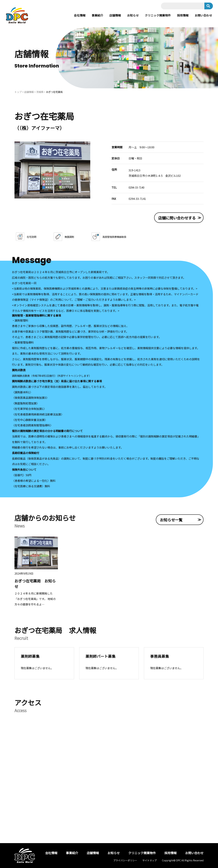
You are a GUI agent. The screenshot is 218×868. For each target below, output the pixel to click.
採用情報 (181, 15)
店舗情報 (111, 15)
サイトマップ (150, 860)
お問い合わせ (203, 15)
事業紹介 (92, 15)
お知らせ (129, 15)
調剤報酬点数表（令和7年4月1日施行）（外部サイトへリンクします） (54, 376)
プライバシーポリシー (125, 860)
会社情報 (74, 15)
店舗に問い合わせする (177, 218)
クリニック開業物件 (155, 15)
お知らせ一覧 (171, 520)
